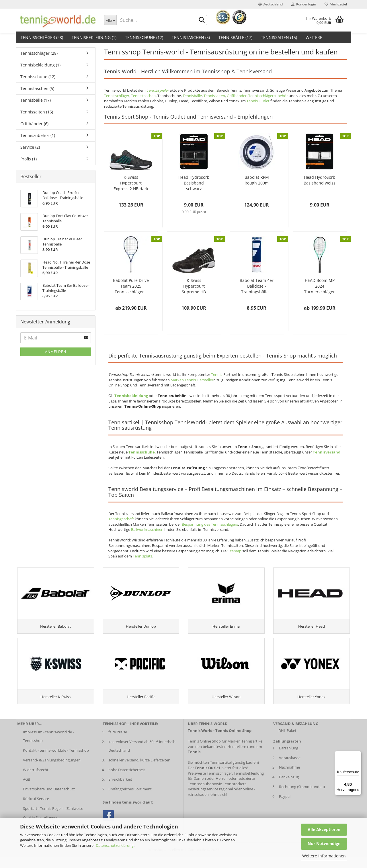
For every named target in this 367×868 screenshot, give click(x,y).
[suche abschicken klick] (202, 20)
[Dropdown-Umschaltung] (110, 20)
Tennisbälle (192, 96)
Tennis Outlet (258, 101)
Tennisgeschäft (121, 519)
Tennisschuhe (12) (144, 37)
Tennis (217, 374)
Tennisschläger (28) (42, 37)
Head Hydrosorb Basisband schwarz (194, 183)
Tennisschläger (117, 96)
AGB (27, 790)
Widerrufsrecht (36, 781)
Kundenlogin (304, 4)
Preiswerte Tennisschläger (210, 784)
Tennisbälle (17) (235, 37)
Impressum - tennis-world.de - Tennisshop (48, 747)
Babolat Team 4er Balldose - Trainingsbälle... (257, 286)
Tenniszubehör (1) (38, 135)
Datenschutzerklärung (115, 845)
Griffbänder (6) (34, 124)
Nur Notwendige (324, 844)
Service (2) (30, 147)
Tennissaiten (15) (279, 37)
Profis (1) (29, 159)
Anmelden (56, 352)
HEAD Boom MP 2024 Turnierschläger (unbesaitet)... (320, 286)
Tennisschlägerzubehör (268, 96)
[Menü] (358, 754)
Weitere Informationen (324, 856)
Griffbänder (237, 96)
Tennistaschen (143, 96)
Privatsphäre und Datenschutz (49, 800)
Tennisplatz (142, 556)
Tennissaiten (214, 96)
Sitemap (234, 551)
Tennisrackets (235, 795)
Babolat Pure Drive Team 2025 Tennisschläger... (131, 286)
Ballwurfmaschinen (147, 529)
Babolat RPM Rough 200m (257, 180)
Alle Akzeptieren (324, 829)
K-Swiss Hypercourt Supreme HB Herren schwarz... (194, 286)
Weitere (314, 37)
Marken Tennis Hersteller (192, 380)
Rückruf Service (36, 810)
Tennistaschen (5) (191, 37)
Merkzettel (336, 4)
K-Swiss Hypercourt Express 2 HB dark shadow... (131, 183)
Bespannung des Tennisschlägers (210, 524)
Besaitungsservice (203, 800)
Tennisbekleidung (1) (94, 37)
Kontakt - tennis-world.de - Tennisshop (56, 761)
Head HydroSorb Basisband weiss (320, 180)
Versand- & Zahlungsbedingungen (52, 771)
